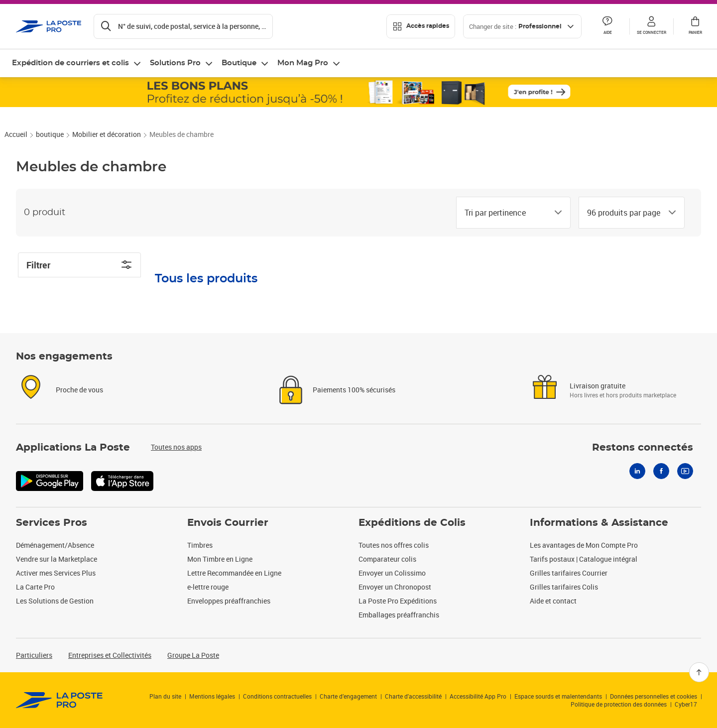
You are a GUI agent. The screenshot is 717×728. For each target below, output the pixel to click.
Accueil (16, 134)
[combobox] (505, 213)
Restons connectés (643, 448)
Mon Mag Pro (303, 63)
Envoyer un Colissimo (392, 573)
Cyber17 (686, 704)
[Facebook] (661, 471)
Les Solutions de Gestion (55, 601)
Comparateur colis (387, 559)
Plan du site (165, 696)
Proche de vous (79, 390)
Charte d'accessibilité (413, 696)
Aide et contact (553, 601)
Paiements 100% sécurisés (354, 390)
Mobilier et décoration (107, 134)
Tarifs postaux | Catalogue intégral (584, 559)
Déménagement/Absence (55, 545)
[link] (60, 700)
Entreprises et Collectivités (110, 655)
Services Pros (52, 523)
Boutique (239, 63)
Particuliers (34, 655)
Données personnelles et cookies (654, 696)
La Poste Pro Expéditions (398, 601)
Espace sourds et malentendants (558, 696)
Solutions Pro (175, 63)
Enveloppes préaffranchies (229, 601)
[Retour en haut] (699, 672)
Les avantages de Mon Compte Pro (584, 545)
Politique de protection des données (619, 704)
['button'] (49, 26)
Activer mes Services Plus (56, 573)
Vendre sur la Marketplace (57, 559)
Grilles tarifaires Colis (564, 587)
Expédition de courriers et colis (70, 63)
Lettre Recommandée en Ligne (234, 573)
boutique (50, 134)
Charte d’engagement (348, 696)
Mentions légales (212, 696)
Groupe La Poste (193, 655)
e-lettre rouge (208, 587)
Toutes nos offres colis (394, 545)
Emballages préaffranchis (399, 615)
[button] (651, 26)
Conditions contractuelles (277, 696)
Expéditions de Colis (412, 523)
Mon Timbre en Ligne (220, 559)
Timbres (200, 545)
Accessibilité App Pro (478, 696)
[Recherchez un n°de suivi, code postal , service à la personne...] (183, 26)
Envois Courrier (228, 523)
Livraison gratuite (597, 386)
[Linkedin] (637, 471)
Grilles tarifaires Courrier (569, 573)
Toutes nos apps (176, 447)
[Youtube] (685, 471)
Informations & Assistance (599, 523)
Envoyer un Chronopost (395, 587)
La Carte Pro (35, 587)
